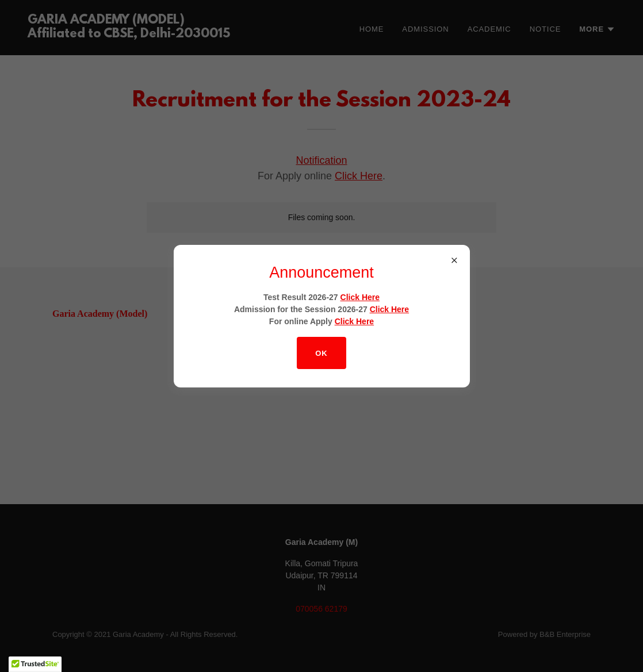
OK (321, 353)
